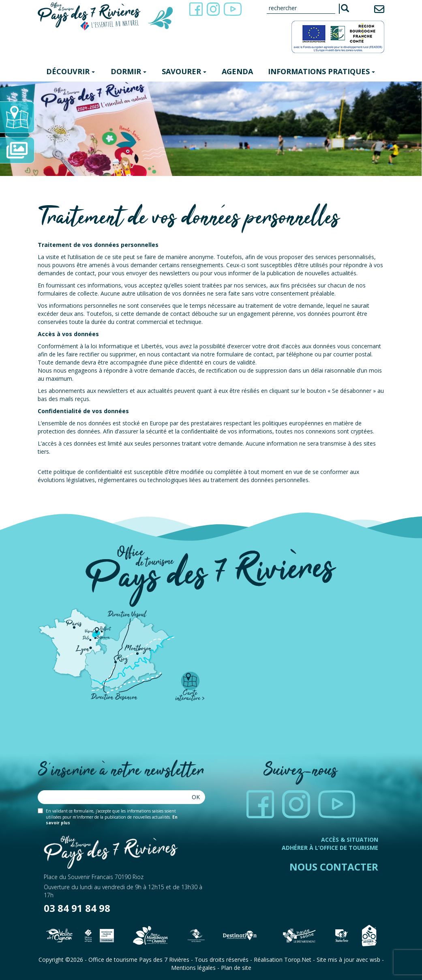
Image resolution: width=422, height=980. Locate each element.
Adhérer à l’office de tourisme (330, 848)
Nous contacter (334, 867)
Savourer (184, 71)
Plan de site (236, 968)
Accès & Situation (350, 840)
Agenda (237, 71)
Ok (196, 797)
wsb (375, 960)
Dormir (129, 71)
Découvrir (71, 71)
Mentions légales (193, 968)
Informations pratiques (321, 71)
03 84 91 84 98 (77, 908)
